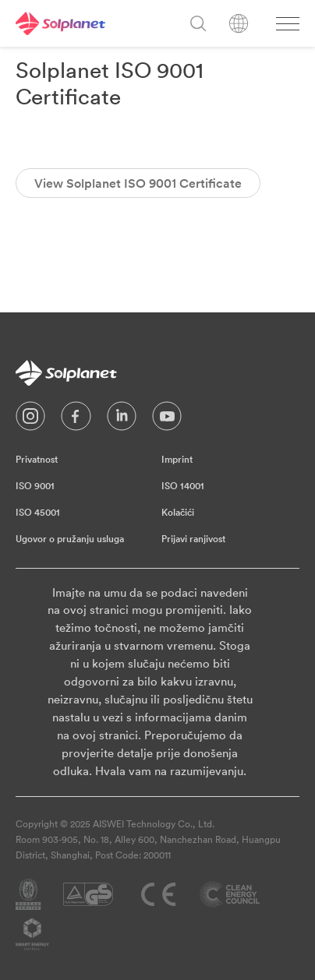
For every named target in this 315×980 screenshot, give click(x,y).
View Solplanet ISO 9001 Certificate (138, 183)
